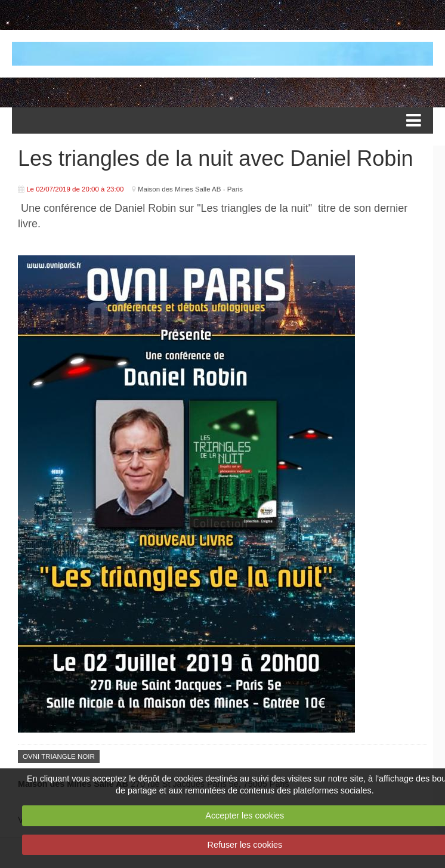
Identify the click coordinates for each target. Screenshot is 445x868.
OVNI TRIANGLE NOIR (59, 756)
